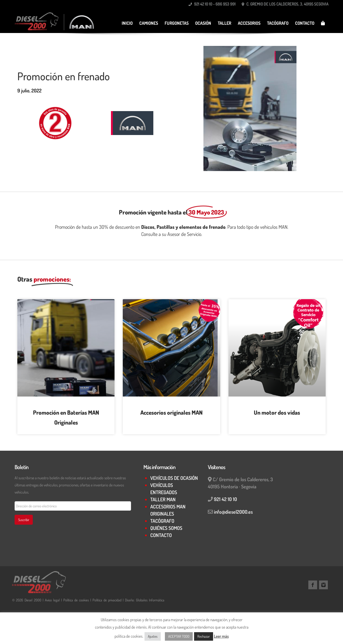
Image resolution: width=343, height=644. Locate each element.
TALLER (224, 23)
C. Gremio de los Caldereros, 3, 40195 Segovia (285, 4)
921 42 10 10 (225, 499)
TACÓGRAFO (278, 23)
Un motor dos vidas (277, 412)
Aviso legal (53, 600)
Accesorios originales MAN (171, 412)
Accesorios (249, 23)
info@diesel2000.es (233, 512)
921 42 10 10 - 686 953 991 (212, 4)
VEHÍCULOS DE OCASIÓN (174, 478)
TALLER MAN (163, 499)
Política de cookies (76, 600)
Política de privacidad (107, 600)
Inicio (127, 23)
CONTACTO (305, 23)
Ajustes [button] (153, 636)
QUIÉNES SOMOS (166, 528)
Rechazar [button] (204, 636)
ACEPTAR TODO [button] (179, 636)
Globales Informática (150, 600)
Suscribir (24, 520)
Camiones (149, 23)
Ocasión (203, 23)
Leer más (221, 636)
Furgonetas (177, 23)
